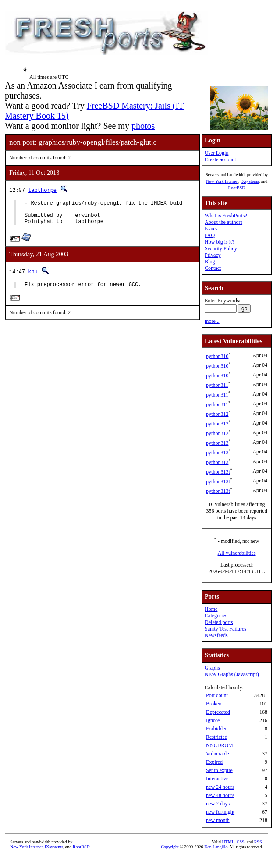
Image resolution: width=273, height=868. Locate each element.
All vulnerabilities (237, 553)
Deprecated (218, 712)
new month (218, 820)
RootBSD (237, 188)
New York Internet (222, 181)
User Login (216, 153)
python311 (217, 385)
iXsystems (250, 181)
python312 (217, 414)
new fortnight (220, 812)
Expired (214, 762)
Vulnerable (218, 754)
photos (143, 126)
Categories (216, 616)
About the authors (223, 222)
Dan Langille (216, 847)
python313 (217, 443)
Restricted (217, 737)
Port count (217, 695)
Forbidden (217, 729)
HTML (228, 842)
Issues (211, 229)
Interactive (217, 779)
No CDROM (220, 745)
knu (33, 277)
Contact (213, 268)
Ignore (213, 720)
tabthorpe (42, 190)
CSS (241, 842)
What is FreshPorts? (226, 216)
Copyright (170, 847)
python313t (218, 472)
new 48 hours (220, 795)
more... (212, 321)
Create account (220, 159)
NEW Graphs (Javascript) (232, 674)
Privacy (213, 255)
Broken (214, 704)
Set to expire (219, 770)
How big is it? (220, 242)
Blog (210, 262)
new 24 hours (220, 787)
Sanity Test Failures (225, 629)
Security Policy (221, 248)
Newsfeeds (216, 635)
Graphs (212, 668)
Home (211, 609)
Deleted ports (219, 622)
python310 (217, 356)
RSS (258, 842)
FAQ (210, 235)
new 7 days (218, 804)
